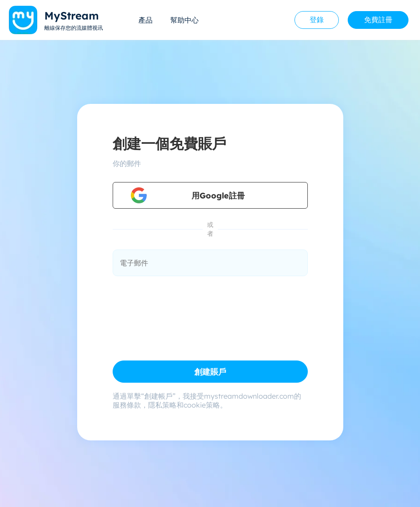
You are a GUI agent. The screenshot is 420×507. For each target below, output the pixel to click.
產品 (145, 20)
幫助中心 (184, 20)
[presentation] (180, 308)
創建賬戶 (210, 372)
